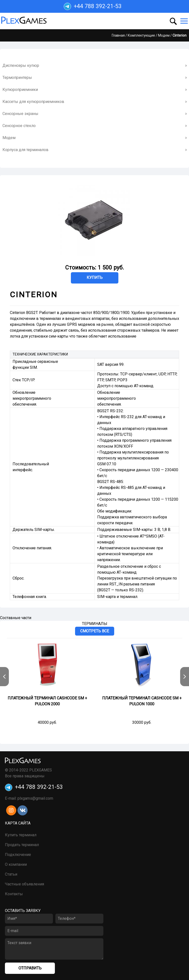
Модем (164, 35)
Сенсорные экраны (20, 114)
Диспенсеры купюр (21, 65)
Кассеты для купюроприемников (33, 102)
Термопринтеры (17, 78)
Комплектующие (141, 35)
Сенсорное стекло (19, 126)
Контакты (14, 894)
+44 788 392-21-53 (93, 6)
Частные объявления (24, 884)
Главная (118, 35)
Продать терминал (22, 845)
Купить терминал (21, 835)
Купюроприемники (20, 90)
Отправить (30, 968)
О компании (16, 864)
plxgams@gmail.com (35, 798)
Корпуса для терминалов (25, 150)
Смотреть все (95, 631)
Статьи (11, 874)
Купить (95, 277)
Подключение (18, 855)
